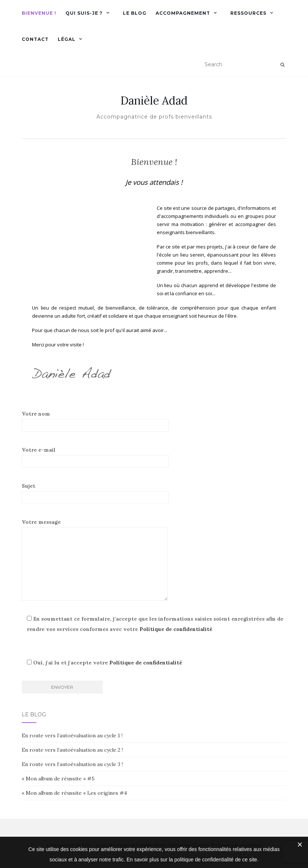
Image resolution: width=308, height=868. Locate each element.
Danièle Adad (154, 100)
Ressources (248, 13)
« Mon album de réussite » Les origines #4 (74, 793)
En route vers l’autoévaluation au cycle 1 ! (72, 735)
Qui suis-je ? (84, 13)
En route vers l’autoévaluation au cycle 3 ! (72, 764)
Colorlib (201, 845)
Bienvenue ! (39, 13)
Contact (35, 39)
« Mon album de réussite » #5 (58, 779)
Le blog (135, 13)
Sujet (95, 493)
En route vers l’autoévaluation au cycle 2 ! (72, 750)
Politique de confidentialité (176, 629)
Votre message (95, 560)
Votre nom (95, 421)
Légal (67, 39)
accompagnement (183, 13)
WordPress (251, 845)
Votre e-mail (95, 457)
